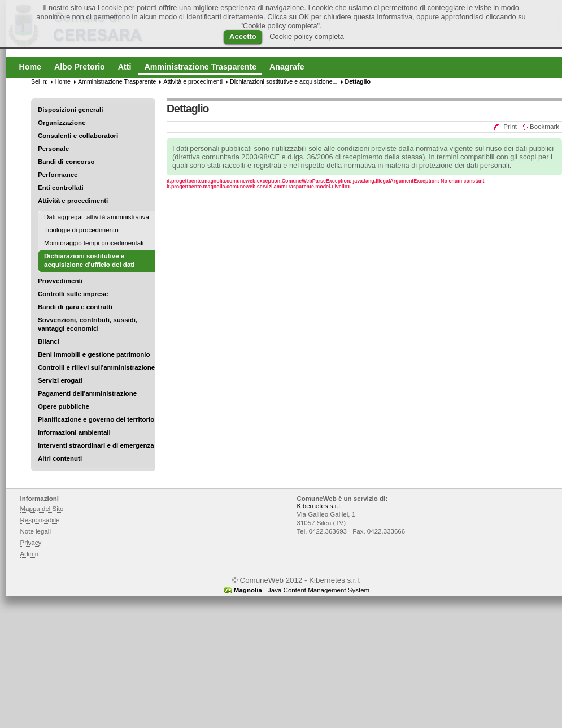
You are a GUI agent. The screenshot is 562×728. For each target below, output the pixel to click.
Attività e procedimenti (73, 201)
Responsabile (40, 520)
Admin (30, 554)
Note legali (36, 531)
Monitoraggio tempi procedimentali (94, 243)
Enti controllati (61, 188)
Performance (58, 175)
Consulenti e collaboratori (78, 136)
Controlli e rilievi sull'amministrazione (96, 367)
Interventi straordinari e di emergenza (96, 445)
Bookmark (544, 127)
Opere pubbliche (64, 406)
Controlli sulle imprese (73, 294)
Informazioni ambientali (74, 432)
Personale (53, 149)
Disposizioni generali (70, 110)
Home (63, 81)
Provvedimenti (60, 281)
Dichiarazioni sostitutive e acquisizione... (284, 81)
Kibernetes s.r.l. (319, 506)
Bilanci (49, 341)
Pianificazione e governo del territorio (96, 419)
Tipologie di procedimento (81, 230)
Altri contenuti (60, 458)
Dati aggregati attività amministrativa (97, 217)
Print (510, 127)
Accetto (243, 36)
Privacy (31, 543)
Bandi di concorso (66, 162)
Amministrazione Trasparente (117, 81)
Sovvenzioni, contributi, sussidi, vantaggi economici (88, 324)
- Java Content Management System (302, 590)
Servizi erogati (60, 380)
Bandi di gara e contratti (75, 307)
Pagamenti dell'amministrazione (87, 393)
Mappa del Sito (42, 509)
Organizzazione (62, 123)
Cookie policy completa (307, 36)
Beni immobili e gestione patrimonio (94, 354)
